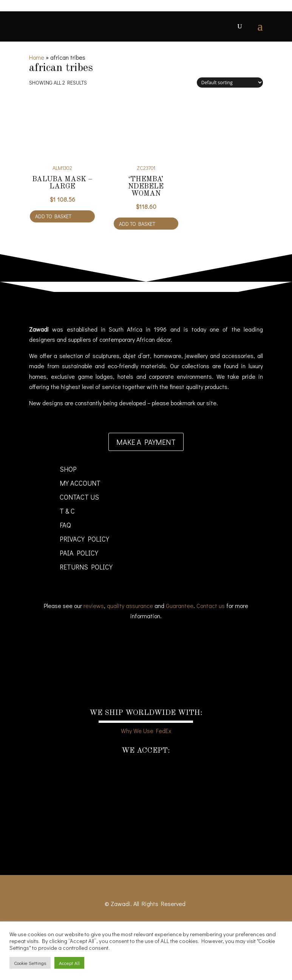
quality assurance (130, 606)
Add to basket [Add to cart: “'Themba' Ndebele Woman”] (137, 224)
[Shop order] (230, 83)
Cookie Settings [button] (30, 963)
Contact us (211, 606)
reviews (94, 606)
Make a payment (146, 442)
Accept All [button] (69, 963)
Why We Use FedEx (146, 731)
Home (37, 57)
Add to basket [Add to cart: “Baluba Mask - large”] (53, 216)
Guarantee (180, 606)
